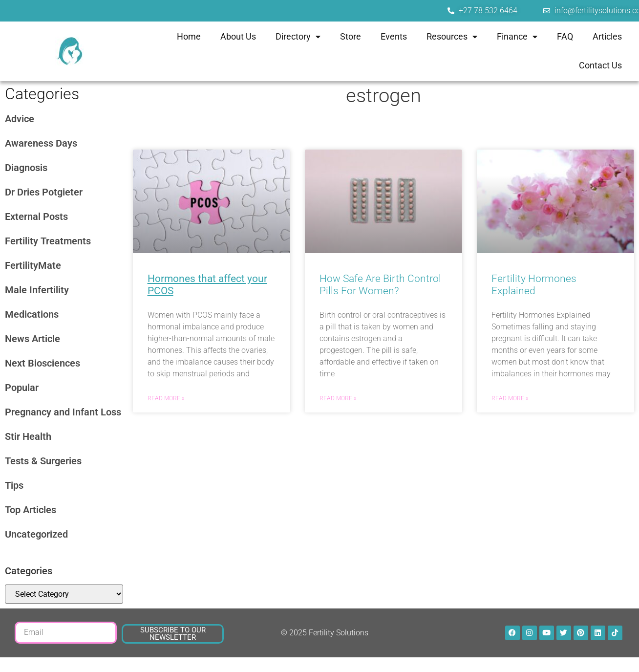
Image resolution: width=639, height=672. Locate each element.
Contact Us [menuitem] (600, 65)
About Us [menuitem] (238, 36)
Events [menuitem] (394, 36)
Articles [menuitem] (607, 36)
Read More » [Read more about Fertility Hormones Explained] (510, 398)
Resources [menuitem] (452, 36)
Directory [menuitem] (298, 36)
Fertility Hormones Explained (534, 285)
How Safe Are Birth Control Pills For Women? (380, 285)
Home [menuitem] (189, 36)
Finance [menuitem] (517, 36)
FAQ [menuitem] (565, 36)
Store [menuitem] (351, 36)
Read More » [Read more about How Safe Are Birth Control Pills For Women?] (338, 398)
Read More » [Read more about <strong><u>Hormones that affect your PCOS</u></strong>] (166, 398)
